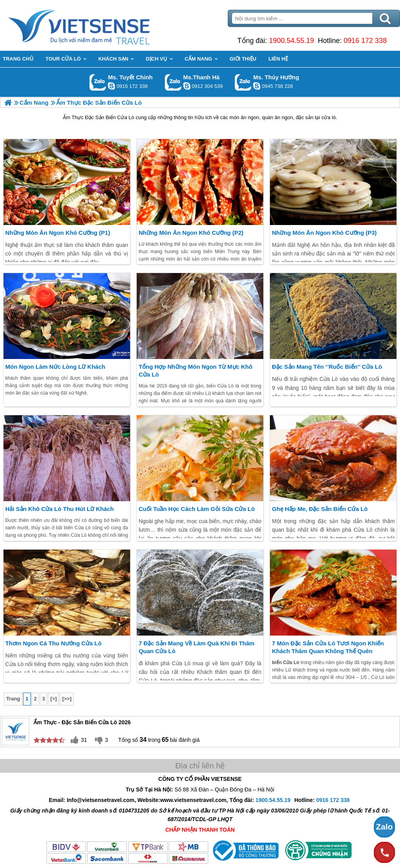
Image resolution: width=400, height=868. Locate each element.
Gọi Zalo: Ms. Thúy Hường (243, 82)
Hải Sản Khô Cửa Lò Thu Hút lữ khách (60, 509)
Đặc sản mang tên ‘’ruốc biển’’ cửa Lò (327, 367)
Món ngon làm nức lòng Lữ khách (55, 367)
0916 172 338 (365, 41)
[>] (54, 699)
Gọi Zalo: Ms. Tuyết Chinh (98, 82)
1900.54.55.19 (292, 41)
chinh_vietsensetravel (111, 86)
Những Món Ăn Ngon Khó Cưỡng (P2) (191, 233)
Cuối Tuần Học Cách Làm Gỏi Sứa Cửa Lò (197, 509)
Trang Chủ (98, 25)
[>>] (67, 699)
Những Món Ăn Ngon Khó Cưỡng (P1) (58, 233)
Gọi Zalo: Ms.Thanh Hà (173, 82)
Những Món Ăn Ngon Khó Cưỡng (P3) (324, 233)
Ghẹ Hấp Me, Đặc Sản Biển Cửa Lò (320, 509)
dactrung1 (257, 86)
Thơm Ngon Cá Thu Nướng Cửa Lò (54, 643)
